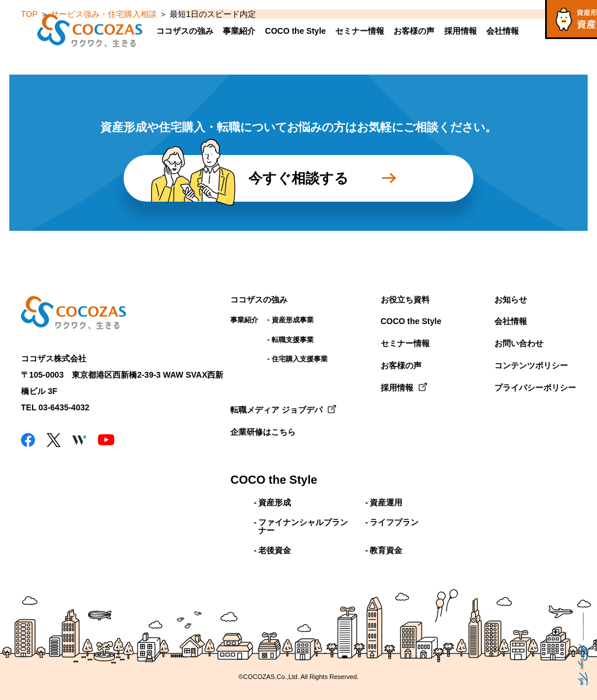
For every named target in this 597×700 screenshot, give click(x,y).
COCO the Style (296, 31)
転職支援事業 (293, 340)
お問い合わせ (519, 343)
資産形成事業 (293, 320)
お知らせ (511, 300)
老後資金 (275, 550)
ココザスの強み (185, 31)
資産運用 (386, 502)
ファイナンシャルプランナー (303, 526)
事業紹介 (239, 31)
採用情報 (461, 31)
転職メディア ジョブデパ (276, 410)
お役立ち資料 (405, 300)
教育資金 (386, 550)
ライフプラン (394, 522)
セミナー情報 (360, 31)
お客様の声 (414, 31)
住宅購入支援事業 (300, 359)
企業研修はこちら (263, 432)
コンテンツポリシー (531, 365)
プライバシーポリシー (535, 388)
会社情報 (503, 31)
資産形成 (275, 502)
